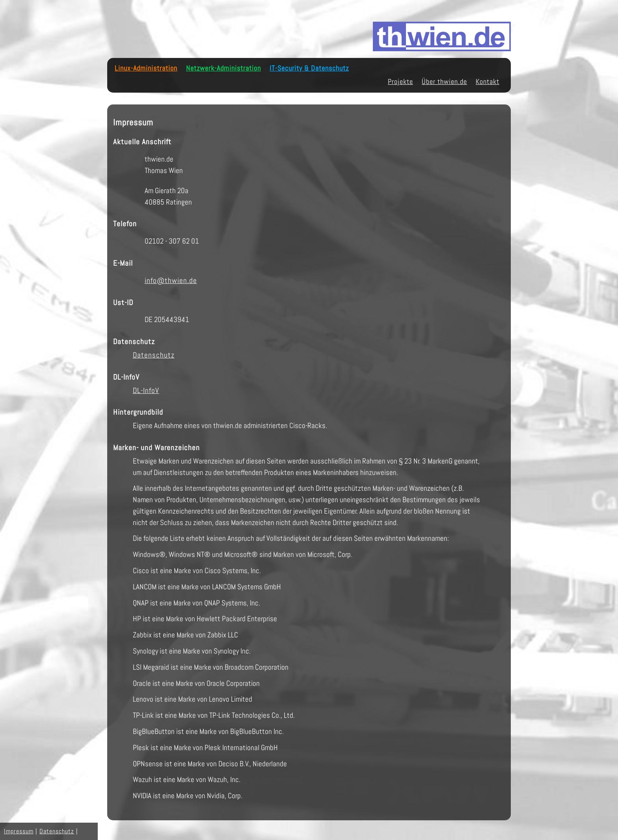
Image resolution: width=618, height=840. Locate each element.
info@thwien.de (171, 280)
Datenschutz (154, 355)
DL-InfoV (146, 390)
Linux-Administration (146, 68)
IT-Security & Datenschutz (309, 68)
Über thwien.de (444, 82)
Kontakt (488, 82)
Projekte (400, 82)
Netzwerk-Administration (223, 68)
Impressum (19, 831)
